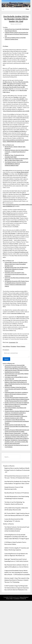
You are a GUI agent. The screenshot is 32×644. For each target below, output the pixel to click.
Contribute (17, 598)
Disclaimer (14, 346)
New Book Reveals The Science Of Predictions (17, 493)
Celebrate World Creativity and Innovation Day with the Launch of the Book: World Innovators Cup (16, 34)
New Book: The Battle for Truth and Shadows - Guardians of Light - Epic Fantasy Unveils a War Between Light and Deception (16, 442)
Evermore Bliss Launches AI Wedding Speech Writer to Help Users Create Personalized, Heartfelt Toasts (16, 264)
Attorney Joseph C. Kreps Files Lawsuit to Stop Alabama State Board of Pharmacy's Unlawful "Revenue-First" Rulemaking (17, 580)
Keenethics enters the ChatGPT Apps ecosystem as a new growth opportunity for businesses (16, 274)
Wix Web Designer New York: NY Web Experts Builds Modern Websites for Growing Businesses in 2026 (16, 269)
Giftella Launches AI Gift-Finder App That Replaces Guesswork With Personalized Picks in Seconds (17, 426)
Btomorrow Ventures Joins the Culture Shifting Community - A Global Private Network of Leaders (17, 152)
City (17, 342)
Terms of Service (24, 597)
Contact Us (23, 598)
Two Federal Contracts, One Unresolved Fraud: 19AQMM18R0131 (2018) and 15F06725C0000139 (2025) (17, 164)
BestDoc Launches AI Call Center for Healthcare (17, 403)
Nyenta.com (16, 3)
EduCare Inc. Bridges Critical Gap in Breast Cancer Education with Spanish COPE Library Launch (16, 389)
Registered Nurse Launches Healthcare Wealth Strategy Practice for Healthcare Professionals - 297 (17, 470)
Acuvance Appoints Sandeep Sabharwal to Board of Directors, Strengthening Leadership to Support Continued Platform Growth (17, 413)
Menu (27, 9)
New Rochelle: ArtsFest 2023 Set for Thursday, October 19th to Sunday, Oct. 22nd (16, 19)
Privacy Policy (9, 598)
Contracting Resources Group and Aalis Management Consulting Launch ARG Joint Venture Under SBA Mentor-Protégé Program (16, 367)
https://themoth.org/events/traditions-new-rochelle (16, 111)
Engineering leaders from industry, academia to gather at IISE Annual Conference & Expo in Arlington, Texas (16, 394)
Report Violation (21, 346)
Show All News (6, 346)
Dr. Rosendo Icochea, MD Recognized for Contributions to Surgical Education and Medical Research (17, 421)
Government (12, 342)
